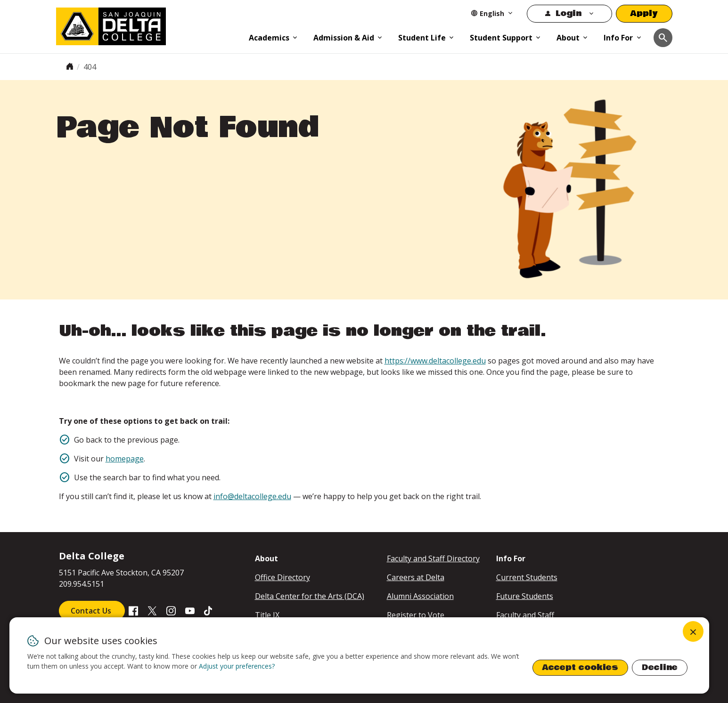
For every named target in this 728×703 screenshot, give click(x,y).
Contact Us (92, 611)
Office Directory (282, 577)
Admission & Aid (344, 38)
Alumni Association (420, 596)
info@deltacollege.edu (252, 496)
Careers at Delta (416, 577)
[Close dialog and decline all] (693, 631)
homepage (125, 459)
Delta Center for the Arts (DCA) (310, 596)
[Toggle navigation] (663, 38)
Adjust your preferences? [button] (237, 666)
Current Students (527, 577)
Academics (269, 38)
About (568, 38)
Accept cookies (580, 667)
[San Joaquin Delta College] (148, 24)
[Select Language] (492, 13)
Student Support (501, 38)
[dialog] (359, 655)
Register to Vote (416, 615)
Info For (618, 38)
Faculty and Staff (525, 615)
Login (568, 13)
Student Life (422, 38)
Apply (644, 13)
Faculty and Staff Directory (433, 558)
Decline (660, 667)
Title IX (267, 615)
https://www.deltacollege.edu (435, 361)
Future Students (525, 596)
